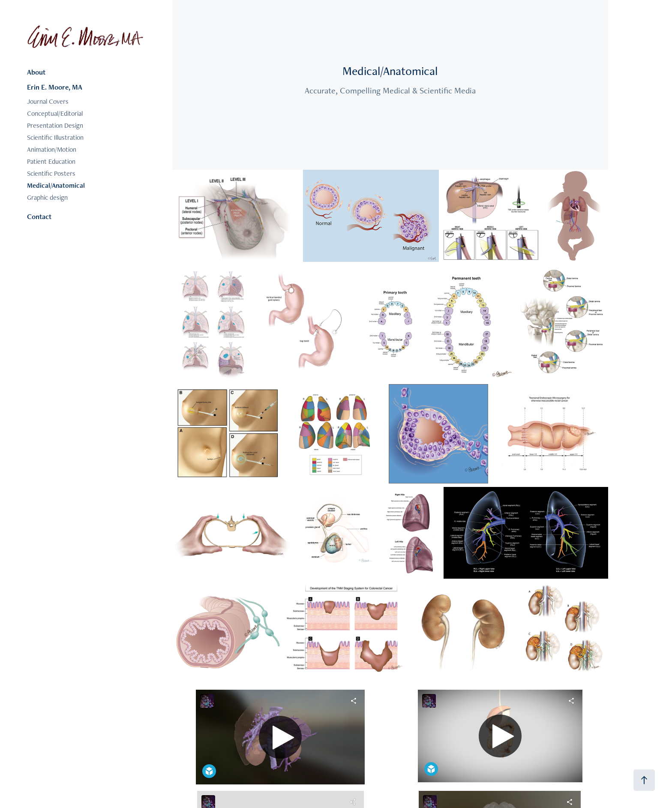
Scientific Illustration (55, 137)
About (36, 72)
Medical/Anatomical (56, 185)
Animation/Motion (52, 149)
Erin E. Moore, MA (55, 87)
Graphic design (47, 197)
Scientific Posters (51, 173)
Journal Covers (48, 101)
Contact (39, 216)
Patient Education (51, 161)
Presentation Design (55, 125)
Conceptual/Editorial (55, 113)
